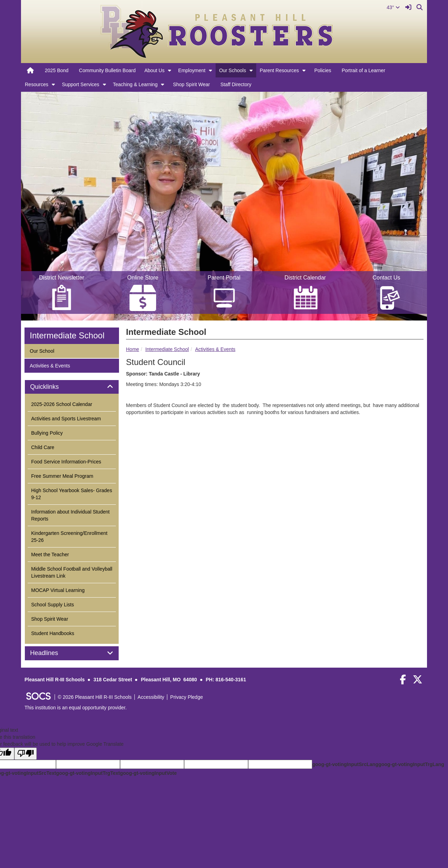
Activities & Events (215, 349)
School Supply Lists (52, 605)
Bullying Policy (47, 433)
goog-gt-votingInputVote (148, 773)
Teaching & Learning (135, 84)
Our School (42, 350)
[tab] (72, 387)
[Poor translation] (26, 754)
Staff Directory (236, 84)
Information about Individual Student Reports (70, 515)
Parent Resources (279, 70)
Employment (192, 70)
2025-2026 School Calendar (62, 404)
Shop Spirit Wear (191, 84)
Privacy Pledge (186, 697)
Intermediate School (167, 349)
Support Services (81, 84)
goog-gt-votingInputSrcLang (345, 764)
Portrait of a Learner (363, 70)
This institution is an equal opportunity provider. (76, 708)
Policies (323, 70)
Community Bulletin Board (107, 70)
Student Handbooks (53, 633)
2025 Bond (57, 70)
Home (132, 349)
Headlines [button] (52, 653)
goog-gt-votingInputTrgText (88, 773)
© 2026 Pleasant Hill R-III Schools (95, 697)
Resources (37, 84)
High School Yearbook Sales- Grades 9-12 (72, 494)
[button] (170, 70)
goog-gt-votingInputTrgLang (411, 764)
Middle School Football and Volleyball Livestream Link (72, 572)
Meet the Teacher (50, 554)
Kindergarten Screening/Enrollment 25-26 (69, 537)
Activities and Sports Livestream (66, 419)
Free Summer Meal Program (62, 476)
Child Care (43, 447)
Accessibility (151, 697)
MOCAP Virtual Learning (58, 590)
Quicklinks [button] (52, 387)
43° (393, 7)
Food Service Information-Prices (66, 462)
